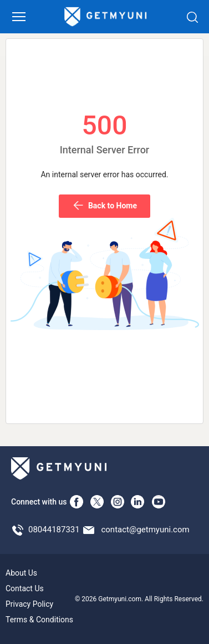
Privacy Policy (29, 604)
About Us (21, 573)
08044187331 (54, 530)
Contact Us (25, 588)
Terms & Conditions (39, 620)
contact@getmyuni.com (145, 530)
